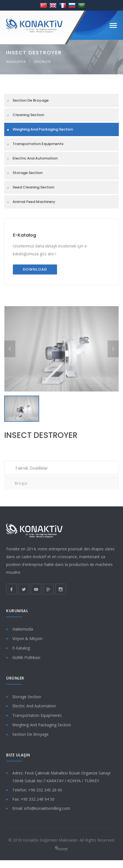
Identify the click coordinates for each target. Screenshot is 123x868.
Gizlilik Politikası (26, 657)
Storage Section (28, 173)
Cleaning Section (28, 115)
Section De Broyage (31, 100)
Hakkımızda (23, 629)
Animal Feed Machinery (34, 202)
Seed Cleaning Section (33, 187)
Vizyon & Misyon (27, 638)
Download (35, 269)
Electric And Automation (35, 158)
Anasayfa (16, 62)
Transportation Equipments (38, 144)
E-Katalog (24, 235)
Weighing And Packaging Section (43, 129)
